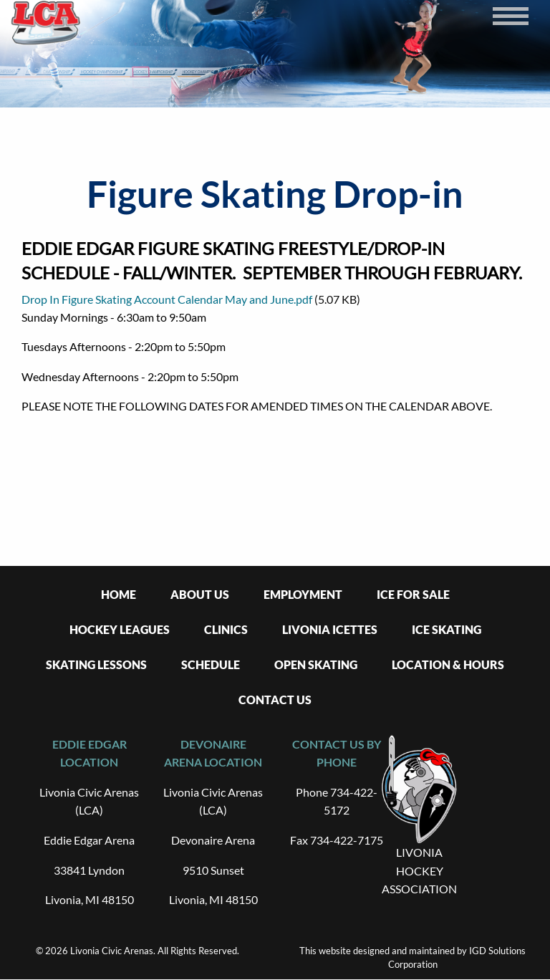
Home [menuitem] (119, 594)
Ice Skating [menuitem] (447, 629)
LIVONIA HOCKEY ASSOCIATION (419, 870)
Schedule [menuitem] (211, 664)
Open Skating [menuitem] (316, 664)
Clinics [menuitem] (226, 629)
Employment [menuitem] (303, 594)
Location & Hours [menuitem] (448, 664)
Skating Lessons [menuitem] (96, 664)
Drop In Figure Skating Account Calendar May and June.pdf (167, 299)
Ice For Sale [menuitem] (413, 594)
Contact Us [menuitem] (275, 700)
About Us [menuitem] (200, 594)
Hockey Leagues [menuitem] (120, 629)
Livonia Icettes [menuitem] (330, 629)
